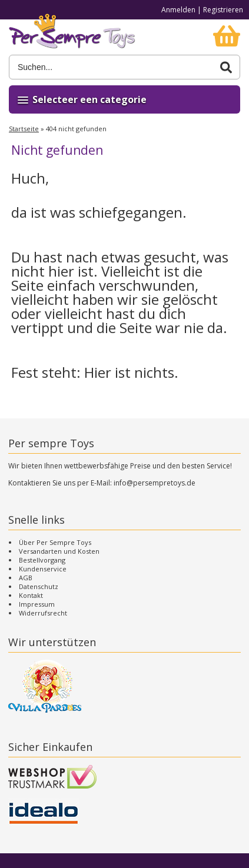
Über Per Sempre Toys (55, 542)
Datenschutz (39, 586)
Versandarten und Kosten (59, 551)
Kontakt (31, 595)
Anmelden (178, 10)
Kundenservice (43, 569)
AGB (26, 578)
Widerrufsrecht (43, 613)
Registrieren (223, 10)
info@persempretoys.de (155, 483)
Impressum (37, 604)
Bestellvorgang (42, 560)
